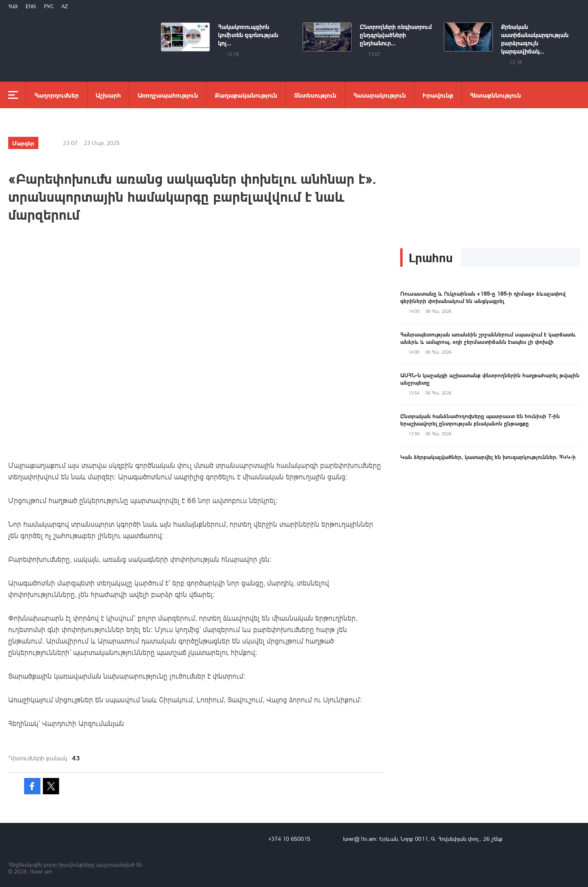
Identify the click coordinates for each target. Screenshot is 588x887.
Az (65, 6)
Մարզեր (23, 143)
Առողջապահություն (168, 95)
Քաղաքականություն (246, 95)
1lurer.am (40, 871)
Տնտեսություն (315, 95)
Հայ (13, 6)
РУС (49, 6)
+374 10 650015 (289, 839)
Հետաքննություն (496, 95)
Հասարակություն (380, 95)
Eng (31, 6)
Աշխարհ (108, 95)
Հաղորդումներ (57, 95)
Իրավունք (438, 95)
